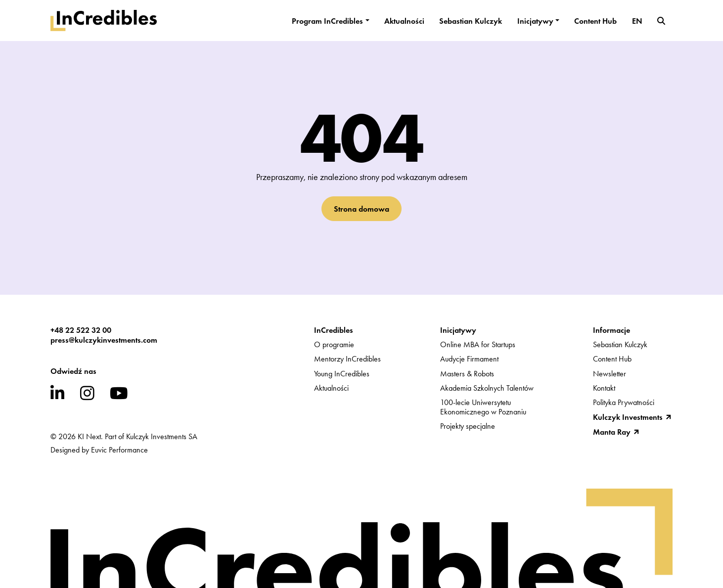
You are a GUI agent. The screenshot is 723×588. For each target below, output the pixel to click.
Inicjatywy (535, 21)
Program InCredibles (327, 21)
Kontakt (604, 388)
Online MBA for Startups (478, 344)
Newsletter (610, 374)
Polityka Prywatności (624, 402)
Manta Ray (612, 432)
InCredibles (334, 330)
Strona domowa (361, 209)
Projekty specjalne (468, 426)
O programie (334, 344)
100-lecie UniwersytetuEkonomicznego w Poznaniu (483, 407)
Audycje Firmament (469, 359)
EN (637, 21)
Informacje (611, 330)
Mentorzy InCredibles (347, 359)
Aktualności (404, 21)
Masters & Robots (467, 374)
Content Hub (595, 21)
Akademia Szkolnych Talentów (487, 388)
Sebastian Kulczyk (471, 21)
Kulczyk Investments (628, 417)
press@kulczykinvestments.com (104, 340)
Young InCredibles (342, 374)
